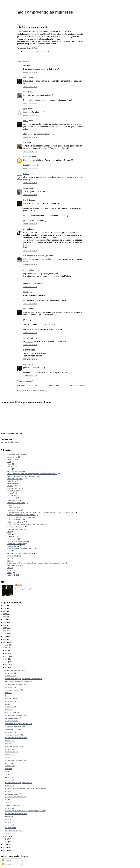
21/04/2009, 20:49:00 (30, 224)
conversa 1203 (10, 822)
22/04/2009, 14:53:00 (30, 333)
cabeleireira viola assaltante (32, 27)
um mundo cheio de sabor (14, 831)
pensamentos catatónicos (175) (16, 715)
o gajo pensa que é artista (16, 529)
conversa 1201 (10, 833)
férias (9, 505)
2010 (5, 639)
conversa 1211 (10, 766)
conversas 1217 (10, 710)
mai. (7, 665)
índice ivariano (12, 507)
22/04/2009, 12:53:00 (30, 287)
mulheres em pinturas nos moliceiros (20, 517)
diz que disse (11, 496)
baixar (9, 464)
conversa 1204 (10, 819)
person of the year (13, 546)
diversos (10, 493)
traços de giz (9, 777)
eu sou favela (10, 816)
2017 (5, 620)
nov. (7, 648)
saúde (9, 551)
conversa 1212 (10, 757)
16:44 (37, 48)
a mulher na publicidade (15, 454)
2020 (5, 611)
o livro (9, 532)
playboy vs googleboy (13, 805)
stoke (9, 561)
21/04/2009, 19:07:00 (30, 168)
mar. (7, 836)
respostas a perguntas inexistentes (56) (19, 681)
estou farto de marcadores (16, 503)
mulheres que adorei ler (15, 522)
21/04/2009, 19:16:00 (30, 183)
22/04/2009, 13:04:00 (30, 304)
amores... (8, 693)
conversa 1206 (10, 802)
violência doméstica (14, 565)
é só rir (7, 800)
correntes (10, 486)
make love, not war (12, 752)
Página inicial (54, 385)
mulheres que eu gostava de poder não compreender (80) (25, 788)
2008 (5, 845)
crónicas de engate (13, 488)
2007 (5, 847)
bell (25, 65)
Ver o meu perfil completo (24, 589)
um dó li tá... (9, 763)
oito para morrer (11, 828)
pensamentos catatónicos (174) (16, 738)
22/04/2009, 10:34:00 (30, 251)
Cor (25, 142)
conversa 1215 (10, 741)
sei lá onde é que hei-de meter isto (37, 52)
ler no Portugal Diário (40, 34)
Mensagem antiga (77, 385)
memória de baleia (13, 510)
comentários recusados (15, 479)
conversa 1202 (10, 825)
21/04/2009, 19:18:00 (30, 195)
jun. (7, 662)
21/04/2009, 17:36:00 (30, 87)
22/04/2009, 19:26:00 (30, 345)
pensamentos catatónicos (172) (16, 814)
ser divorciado (12, 556)
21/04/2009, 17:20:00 (30, 72)
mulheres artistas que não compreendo (21, 515)
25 (6, 696)
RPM (25, 92)
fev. (7, 839)
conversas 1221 (10, 676)
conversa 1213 (10, 755)
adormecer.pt (11, 459)
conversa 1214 (10, 749)
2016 (5, 622)
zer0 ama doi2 (12, 575)
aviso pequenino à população (15, 670)
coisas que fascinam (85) (14, 735)
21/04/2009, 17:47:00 (30, 115)
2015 (5, 625)
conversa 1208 (10, 786)
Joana (26, 188)
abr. (7, 667)
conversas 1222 (10, 673)
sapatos (8, 704)
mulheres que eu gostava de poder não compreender (26, 524)
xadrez (9, 573)
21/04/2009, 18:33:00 (30, 152)
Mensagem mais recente (27, 385)
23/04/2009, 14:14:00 (30, 376)
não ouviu (8, 743)
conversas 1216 (10, 732)
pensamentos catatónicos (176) (16, 684)
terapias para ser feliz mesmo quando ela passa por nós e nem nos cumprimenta (36, 563)
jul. (6, 659)
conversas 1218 (10, 707)
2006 (5, 850)
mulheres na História (14, 520)
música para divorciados (15, 527)
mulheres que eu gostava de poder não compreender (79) (25, 811)
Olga (25, 109)
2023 (5, 608)
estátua (7, 774)
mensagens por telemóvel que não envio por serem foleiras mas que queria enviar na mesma (40, 512)
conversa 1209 (10, 780)
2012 (5, 634)
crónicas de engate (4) (13, 794)
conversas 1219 (10, 701)
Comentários (8, 865)
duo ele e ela (11, 498)
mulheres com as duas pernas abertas (19, 783)
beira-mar (10, 467)
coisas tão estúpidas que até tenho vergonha (23, 476)
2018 (5, 617)
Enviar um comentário (26, 381)
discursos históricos (14, 491)
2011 (5, 636)
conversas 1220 (10, 687)
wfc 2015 (10, 570)
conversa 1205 (10, 808)
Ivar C (26, 77)
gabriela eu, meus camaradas (15, 797)
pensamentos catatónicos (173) (16, 760)
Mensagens (8, 860)
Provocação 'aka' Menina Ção (36, 256)
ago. (7, 656)
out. (7, 651)
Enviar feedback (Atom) (37, 390)
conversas (10, 483)
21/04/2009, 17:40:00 (30, 103)
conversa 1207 (10, 791)
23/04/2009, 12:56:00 (30, 359)
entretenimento (12, 500)
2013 (5, 631)
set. (7, 653)
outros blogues (12, 539)
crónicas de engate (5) (13, 718)
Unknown (27, 157)
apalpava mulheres (12, 721)
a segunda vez (12, 457)
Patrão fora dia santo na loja (17, 541)
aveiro (9, 462)
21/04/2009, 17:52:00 (30, 137)
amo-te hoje (9, 769)
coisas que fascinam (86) (14, 690)
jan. (7, 842)
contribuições (11, 481)
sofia (8, 558)
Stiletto (26, 174)
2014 (5, 628)
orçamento (10, 536)
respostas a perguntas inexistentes (19, 549)
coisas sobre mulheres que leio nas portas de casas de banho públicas (32, 474)
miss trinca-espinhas (12, 712)
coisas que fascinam (14, 471)
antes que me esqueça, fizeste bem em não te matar (24, 679)
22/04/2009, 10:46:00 (30, 265)
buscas (9, 469)
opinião (9, 534)
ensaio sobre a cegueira (13, 729)
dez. (7, 645)
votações (10, 568)
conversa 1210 (10, 771)
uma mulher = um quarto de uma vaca (18, 724)
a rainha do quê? (11, 698)
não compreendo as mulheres (45, 12)
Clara (25, 229)
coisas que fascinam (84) (14, 746)
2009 (5, 642)
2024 (5, 606)
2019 (5, 614)
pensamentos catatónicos (16, 544)
